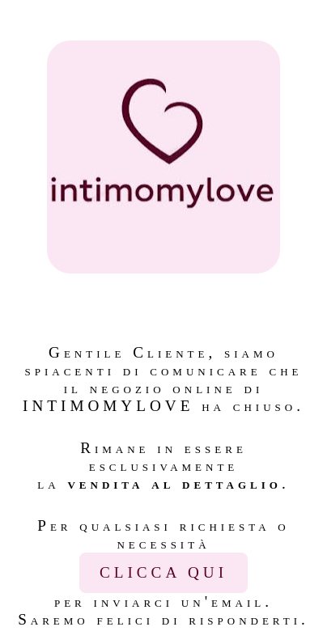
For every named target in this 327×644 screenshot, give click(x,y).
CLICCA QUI (163, 572)
